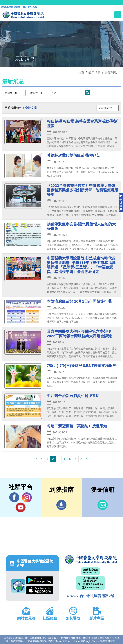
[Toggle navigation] (118, 15)
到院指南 (61, 505)
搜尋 (87, 93)
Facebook (14, 497)
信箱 (103, 505)
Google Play (40, 580)
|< (36, 459)
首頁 (81, 73)
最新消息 (111, 73)
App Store (40, 590)
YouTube (20, 507)
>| (87, 459)
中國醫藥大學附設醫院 (90, 559)
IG (27, 497)
